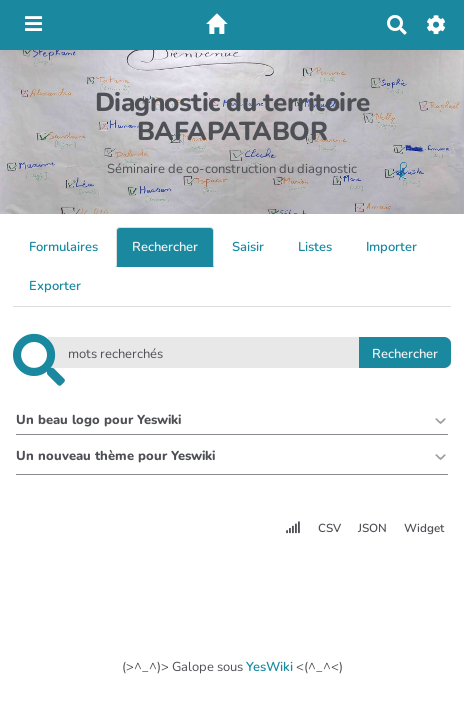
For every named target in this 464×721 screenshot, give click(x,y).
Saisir (248, 247)
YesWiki (269, 667)
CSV (329, 528)
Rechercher (165, 247)
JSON (372, 528)
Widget (424, 528)
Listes (315, 247)
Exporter (55, 286)
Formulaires (63, 247)
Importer (391, 247)
